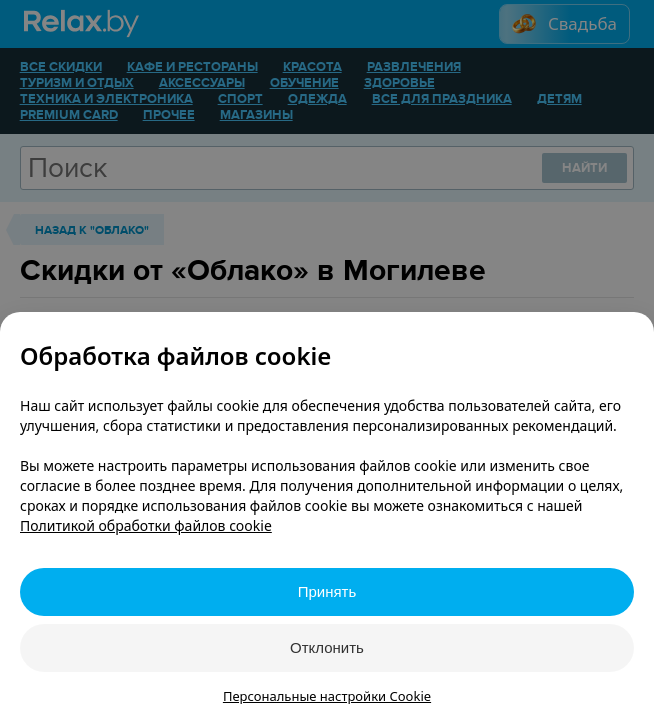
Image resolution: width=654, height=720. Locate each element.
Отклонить (327, 647)
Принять (327, 591)
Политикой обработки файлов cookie (146, 525)
